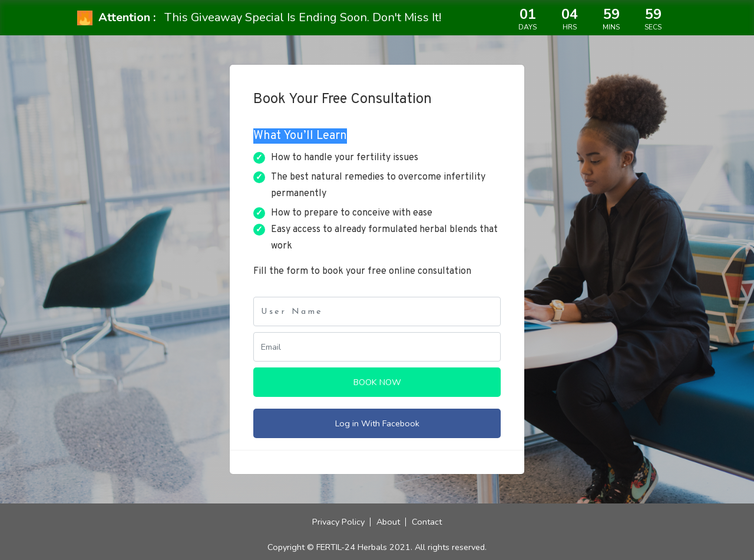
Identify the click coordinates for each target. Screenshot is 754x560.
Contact (427, 522)
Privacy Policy (338, 522)
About (388, 522)
